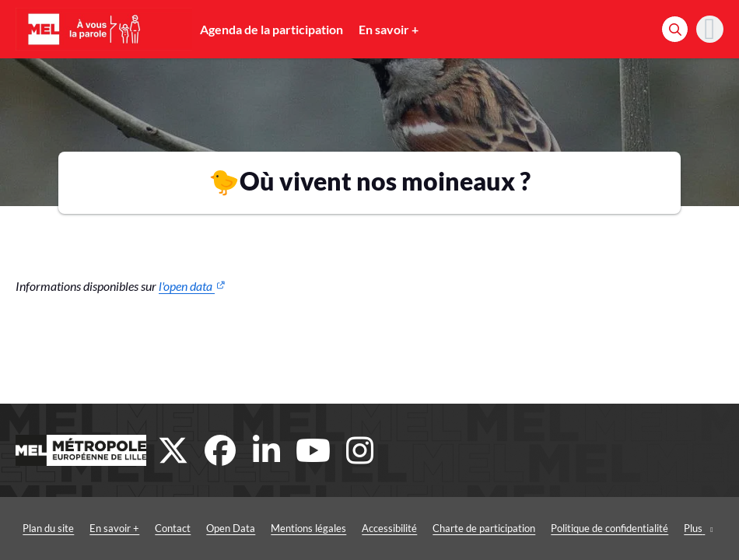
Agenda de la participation (271, 29)
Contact (173, 528)
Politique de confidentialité (609, 528)
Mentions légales (308, 528)
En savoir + (389, 29)
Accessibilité (389, 528)
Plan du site (48, 528)
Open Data (231, 528)
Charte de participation (484, 528)
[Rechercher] (675, 29)
